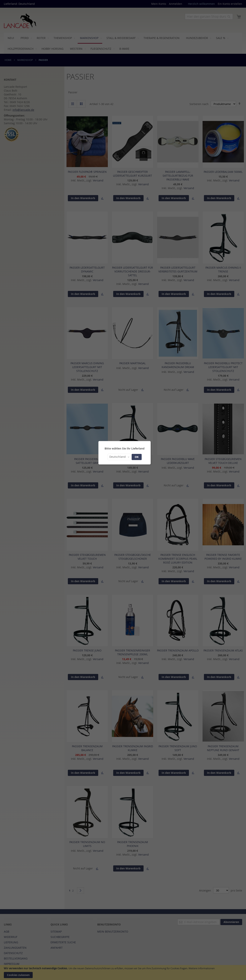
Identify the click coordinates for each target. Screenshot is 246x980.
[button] (119, 457)
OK (137, 457)
